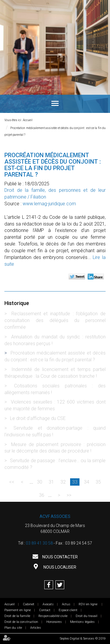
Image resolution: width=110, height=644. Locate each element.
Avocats (48, 604)
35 (98, 482)
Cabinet (29, 604)
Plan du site (13, 628)
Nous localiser (59, 567)
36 (42, 495)
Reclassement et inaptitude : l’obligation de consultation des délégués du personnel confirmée (55, 320)
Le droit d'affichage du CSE (38, 418)
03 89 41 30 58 (39, 543)
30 (40, 482)
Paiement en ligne (18, 610)
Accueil (28, 120)
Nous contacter (60, 557)
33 (75, 482)
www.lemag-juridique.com (49, 204)
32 (63, 482)
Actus (66, 604)
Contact (45, 610)
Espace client (68, 610)
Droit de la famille (17, 616)
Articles (36, 628)
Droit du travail (87, 616)
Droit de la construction (21, 622)
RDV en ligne (88, 604)
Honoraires (54, 622)
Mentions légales (82, 622)
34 (87, 482)
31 (51, 482)
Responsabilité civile (53, 616)
